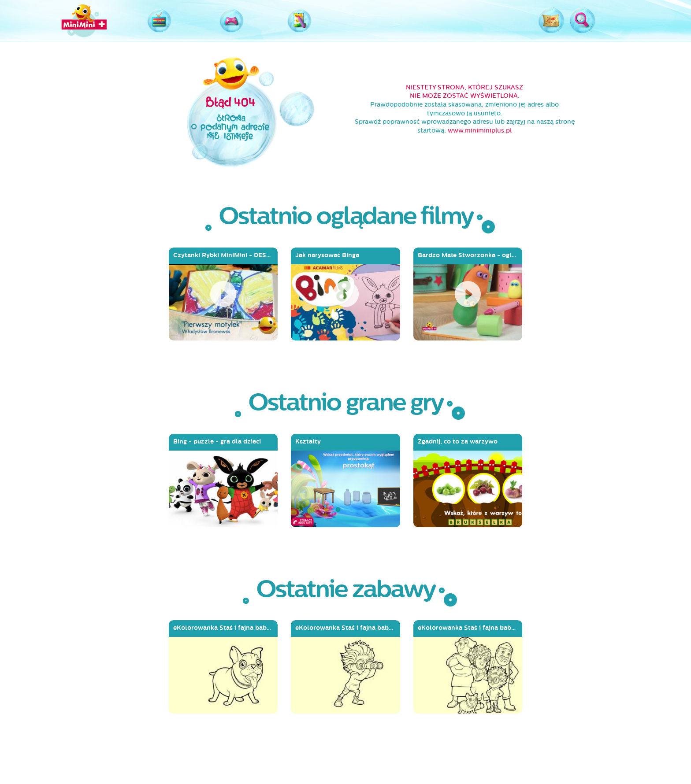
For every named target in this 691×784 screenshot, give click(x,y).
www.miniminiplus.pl (480, 131)
